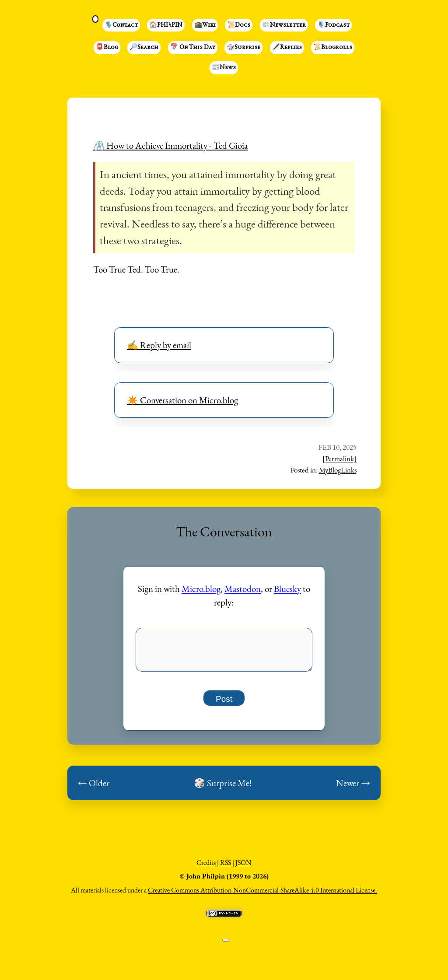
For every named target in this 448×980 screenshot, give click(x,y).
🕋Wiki (205, 25)
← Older (94, 788)
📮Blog (107, 48)
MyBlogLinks (338, 470)
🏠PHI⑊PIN (166, 25)
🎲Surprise (243, 48)
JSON (243, 867)
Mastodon (243, 589)
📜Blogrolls (333, 48)
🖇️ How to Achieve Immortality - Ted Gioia (170, 145)
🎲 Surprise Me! (223, 788)
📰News (224, 68)
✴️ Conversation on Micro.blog (182, 400)
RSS (226, 867)
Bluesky (287, 589)
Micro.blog (201, 589)
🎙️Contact (121, 25)
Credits (206, 867)
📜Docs (239, 25)
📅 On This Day (193, 48)
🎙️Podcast (333, 25)
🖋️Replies (287, 48)
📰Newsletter (284, 25)
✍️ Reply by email (159, 345)
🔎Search (144, 48)
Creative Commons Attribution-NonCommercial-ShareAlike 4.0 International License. (262, 895)
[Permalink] (339, 458)
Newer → (353, 788)
